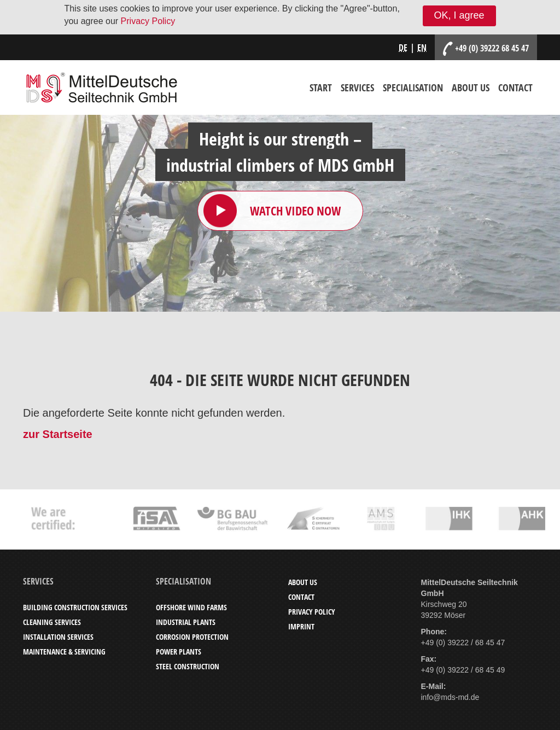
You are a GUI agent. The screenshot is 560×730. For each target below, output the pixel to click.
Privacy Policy (148, 21)
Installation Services (58, 637)
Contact (515, 87)
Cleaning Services (52, 622)
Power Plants (179, 652)
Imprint (301, 626)
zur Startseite (58, 434)
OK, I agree (459, 15)
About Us (471, 87)
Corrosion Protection (192, 637)
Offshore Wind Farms (191, 607)
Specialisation (413, 87)
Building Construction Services (75, 607)
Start (321, 87)
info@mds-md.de (450, 697)
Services (357, 87)
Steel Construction (188, 666)
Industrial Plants (186, 622)
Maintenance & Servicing (64, 652)
